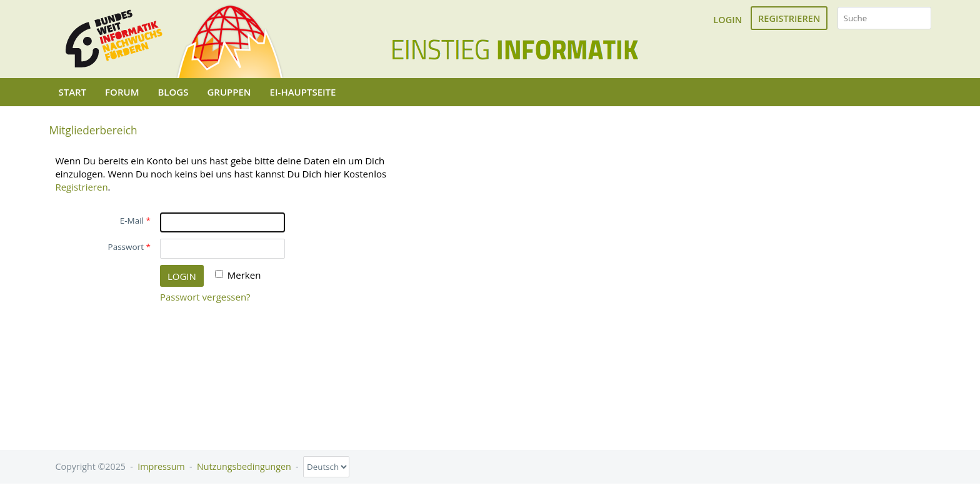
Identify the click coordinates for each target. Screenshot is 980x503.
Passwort (126, 247)
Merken (244, 275)
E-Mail (132, 221)
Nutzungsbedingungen (244, 466)
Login (727, 19)
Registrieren (789, 18)
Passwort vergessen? (205, 297)
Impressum (161, 466)
